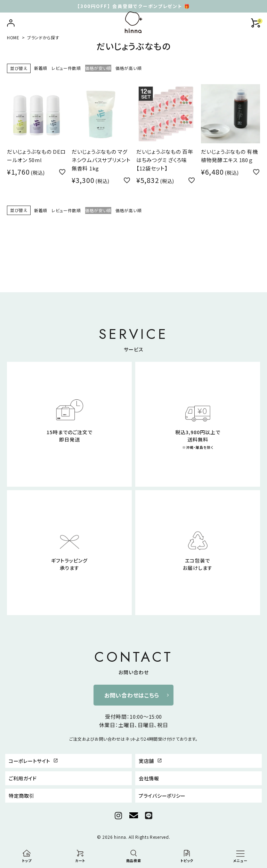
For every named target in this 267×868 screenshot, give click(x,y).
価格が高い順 (128, 68)
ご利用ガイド (23, 778)
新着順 (41, 68)
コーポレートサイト (33, 761)
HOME (13, 37)
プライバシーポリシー (162, 796)
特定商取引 (22, 796)
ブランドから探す (43, 37)
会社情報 (149, 778)
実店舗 (150, 761)
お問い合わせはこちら (132, 695)
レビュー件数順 (66, 68)
